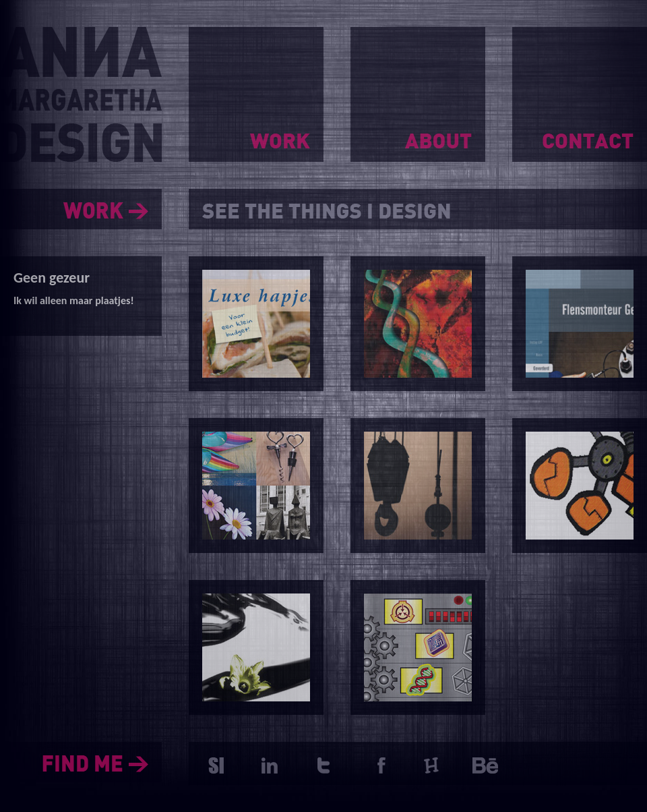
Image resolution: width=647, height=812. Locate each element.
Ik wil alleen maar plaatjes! (74, 300)
